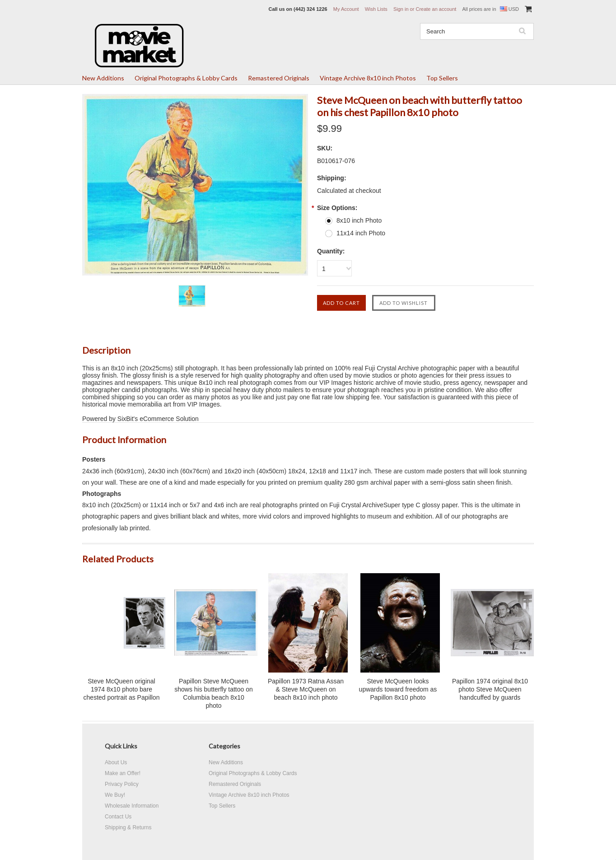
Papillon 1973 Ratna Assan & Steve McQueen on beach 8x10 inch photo (306, 689)
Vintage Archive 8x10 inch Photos (368, 78)
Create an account (436, 9)
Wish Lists (376, 9)
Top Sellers (442, 78)
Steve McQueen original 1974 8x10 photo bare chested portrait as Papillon (122, 689)
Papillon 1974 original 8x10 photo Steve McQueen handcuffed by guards (490, 689)
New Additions (103, 78)
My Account (346, 9)
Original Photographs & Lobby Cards (186, 78)
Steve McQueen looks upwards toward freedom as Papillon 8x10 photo (398, 689)
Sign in (401, 9)
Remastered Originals (279, 78)
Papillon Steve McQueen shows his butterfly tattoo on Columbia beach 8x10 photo (214, 693)
